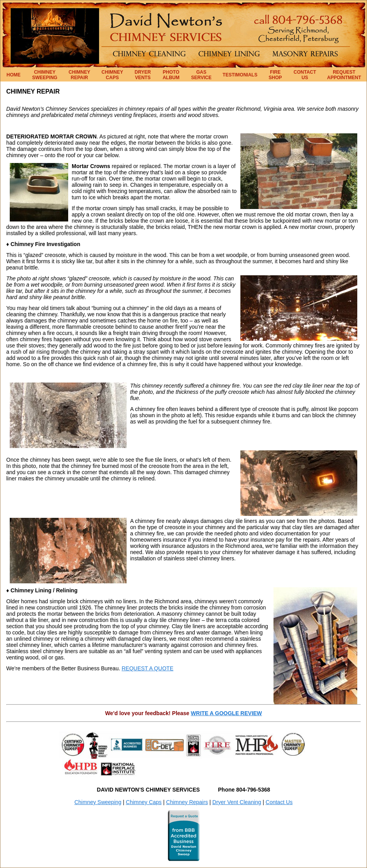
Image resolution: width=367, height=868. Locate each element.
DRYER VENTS (143, 75)
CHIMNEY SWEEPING (45, 75)
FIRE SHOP (275, 75)
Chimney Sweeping (98, 802)
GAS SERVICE (201, 75)
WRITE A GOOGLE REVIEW (227, 713)
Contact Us (279, 802)
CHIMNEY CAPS (112, 75)
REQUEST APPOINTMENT (344, 75)
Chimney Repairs (187, 802)
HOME (14, 75)
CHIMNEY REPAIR (79, 75)
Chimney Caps (144, 802)
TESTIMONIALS (240, 75)
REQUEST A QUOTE (147, 668)
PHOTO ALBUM (171, 75)
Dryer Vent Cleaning (237, 802)
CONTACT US (305, 75)
